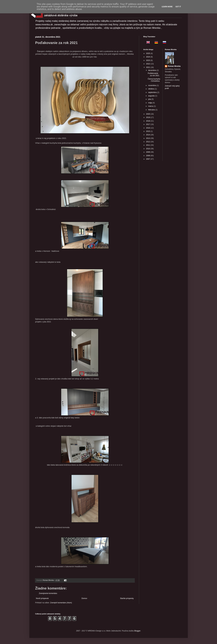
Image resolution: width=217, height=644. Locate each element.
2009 (148, 152)
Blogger (137, 631)
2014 (148, 135)
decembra (152, 70)
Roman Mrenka (174, 66)
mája (150, 103)
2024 (148, 57)
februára (152, 110)
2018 (148, 121)
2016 (148, 128)
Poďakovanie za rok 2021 (153, 74)
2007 (148, 159)
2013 (148, 138)
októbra (151, 89)
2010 (148, 149)
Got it (178, 7)
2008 (148, 156)
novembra (152, 85)
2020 (148, 114)
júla (150, 99)
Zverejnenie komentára (48, 593)
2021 (148, 67)
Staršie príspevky (127, 598)
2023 (148, 60)
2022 (148, 64)
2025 (148, 53)
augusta (152, 96)
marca (151, 106)
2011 (148, 145)
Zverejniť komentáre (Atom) (61, 603)
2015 (148, 131)
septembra (153, 92)
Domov (84, 598)
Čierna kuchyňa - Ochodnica (154, 80)
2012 (148, 142)
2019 (148, 117)
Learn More (167, 7)
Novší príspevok (42, 598)
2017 (148, 124)
